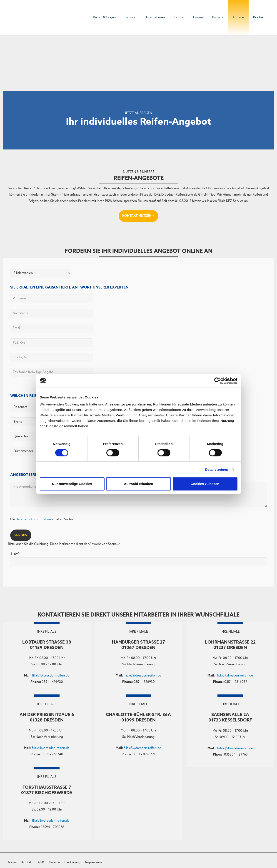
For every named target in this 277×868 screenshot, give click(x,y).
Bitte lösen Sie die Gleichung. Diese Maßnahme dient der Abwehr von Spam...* (138, 556)
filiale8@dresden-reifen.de (51, 821)
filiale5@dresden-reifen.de (142, 748)
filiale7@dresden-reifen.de (234, 748)
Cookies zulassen (205, 484)
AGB (41, 862)
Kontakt (27, 862)
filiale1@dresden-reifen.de (51, 676)
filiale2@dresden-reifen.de (142, 676)
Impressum (94, 862)
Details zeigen (217, 469)
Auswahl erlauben (138, 484)
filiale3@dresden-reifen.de (234, 676)
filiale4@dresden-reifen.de (51, 748)
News (12, 862)
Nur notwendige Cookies (72, 484)
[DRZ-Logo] (22, 18)
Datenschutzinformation (33, 519)
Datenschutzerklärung (65, 862)
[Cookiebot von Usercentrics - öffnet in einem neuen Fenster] (218, 381)
